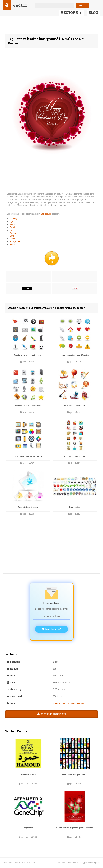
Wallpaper (14, 233)
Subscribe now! (51, 629)
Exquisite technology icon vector (28, 456)
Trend (12, 227)
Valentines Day (77, 703)
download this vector (51, 714)
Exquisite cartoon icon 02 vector (75, 355)
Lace (12, 230)
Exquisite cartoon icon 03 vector (28, 406)
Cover (12, 239)
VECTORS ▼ (71, 13)
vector (20, 5)
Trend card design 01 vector (75, 775)
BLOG (93, 13)
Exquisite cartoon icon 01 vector (28, 355)
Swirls (12, 245)
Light (12, 221)
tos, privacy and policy (90, 863)
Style (12, 236)
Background (46, 214)
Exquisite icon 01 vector (75, 406)
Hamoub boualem (28, 775)
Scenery (13, 219)
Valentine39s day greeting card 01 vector (75, 828)
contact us (73, 863)
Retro (12, 224)
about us (61, 863)
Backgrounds (16, 242)
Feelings (65, 703)
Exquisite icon (75, 507)
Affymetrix (28, 828)
